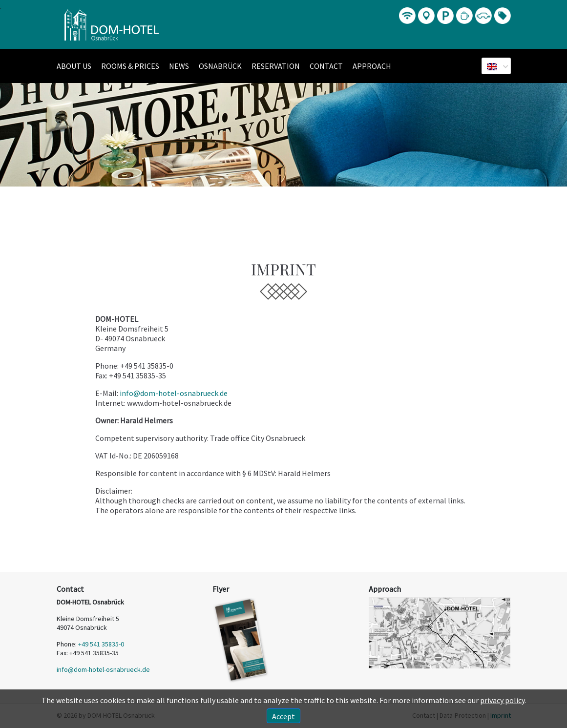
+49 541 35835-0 (101, 644)
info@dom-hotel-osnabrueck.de (174, 393)
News (179, 66)
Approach (372, 66)
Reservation (276, 66)
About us (74, 66)
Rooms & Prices (130, 66)
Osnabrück (220, 66)
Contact (326, 66)
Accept (283, 716)
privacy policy (502, 700)
